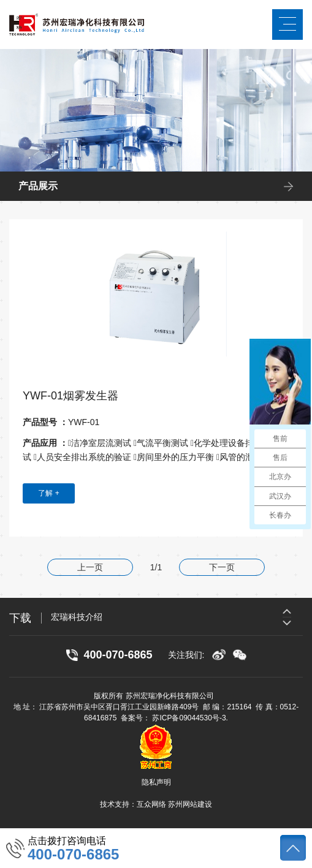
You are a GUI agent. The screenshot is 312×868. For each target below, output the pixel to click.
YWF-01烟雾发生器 (70, 396)
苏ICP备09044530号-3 (189, 718)
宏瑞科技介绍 (77, 617)
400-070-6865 (73, 855)
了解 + (48, 493)
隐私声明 (156, 782)
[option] (177, 617)
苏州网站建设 (190, 804)
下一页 (222, 567)
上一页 (90, 567)
